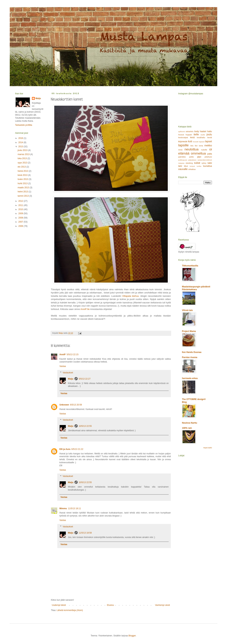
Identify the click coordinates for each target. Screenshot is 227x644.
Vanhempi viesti (162, 605)
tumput (192, 166)
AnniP (63, 355)
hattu (210, 131)
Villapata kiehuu (131, 296)
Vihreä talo (187, 310)
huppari (189, 135)
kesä (192, 137)
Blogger (132, 636)
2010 (21, 209)
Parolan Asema (190, 357)
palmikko (182, 157)
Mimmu (63, 508)
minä (180, 150)
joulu (209, 134)
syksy (204, 163)
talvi (180, 166)
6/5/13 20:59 (76, 405)
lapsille (183, 145)
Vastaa (63, 366)
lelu (192, 146)
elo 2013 (22, 167)
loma (201, 146)
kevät (210, 137)
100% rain (187, 428)
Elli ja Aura (65, 449)
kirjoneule (183, 142)
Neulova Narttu (189, 423)
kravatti (196, 142)
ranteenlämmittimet (205, 160)
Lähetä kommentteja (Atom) (70, 610)
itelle (196, 134)
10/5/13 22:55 (85, 426)
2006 (21, 226)
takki (210, 163)
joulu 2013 (23, 150)
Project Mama (189, 331)
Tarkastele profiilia (24, 125)
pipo (199, 157)
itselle (203, 135)
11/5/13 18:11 (74, 508)
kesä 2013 (23, 175)
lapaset (202, 142)
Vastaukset (68, 373)
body (197, 131)
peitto (191, 157)
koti (190, 141)
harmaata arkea (190, 378)
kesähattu (201, 137)
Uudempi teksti (59, 605)
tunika (199, 166)
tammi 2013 (23, 196)
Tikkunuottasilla (190, 266)
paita (210, 154)
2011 (21, 205)
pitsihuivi (208, 157)
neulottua (191, 149)
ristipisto (181, 163)
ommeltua (198, 153)
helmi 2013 (23, 192)
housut (181, 135)
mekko (208, 145)
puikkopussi (183, 160)
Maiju (71, 379)
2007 (21, 222)
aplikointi (182, 132)
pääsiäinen (192, 160)
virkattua (192, 169)
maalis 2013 (24, 188)
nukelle (204, 150)
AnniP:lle (85, 309)
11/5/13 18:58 (85, 533)
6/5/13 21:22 (77, 449)
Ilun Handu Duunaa (192, 352)
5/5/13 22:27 (85, 379)
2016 (21, 138)
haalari (203, 131)
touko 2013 (23, 179)
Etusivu (110, 605)
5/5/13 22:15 (73, 355)
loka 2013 (22, 158)
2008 (21, 218)
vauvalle (183, 169)
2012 (21, 201)
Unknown (64, 405)
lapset (209, 141)
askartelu (190, 131)
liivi (196, 146)
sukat (197, 163)
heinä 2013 (23, 171)
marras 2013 (24, 154)
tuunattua (207, 166)
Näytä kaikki (208, 448)
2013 (21, 147)
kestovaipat (183, 137)
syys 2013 (23, 163)
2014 (21, 142)
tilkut (186, 166)
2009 (21, 213)
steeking (189, 163)
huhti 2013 (23, 183)
